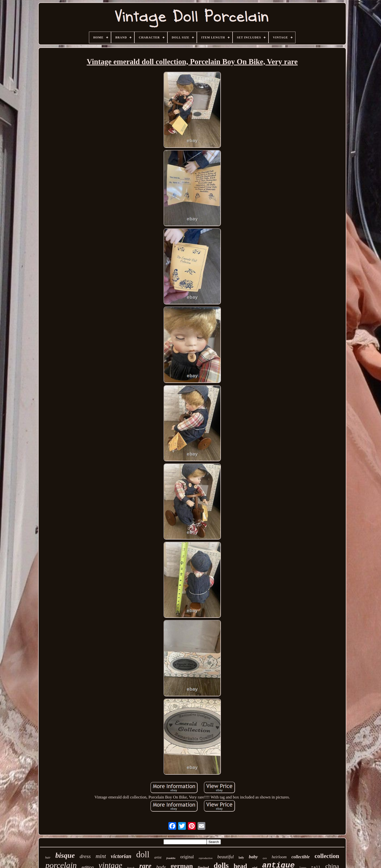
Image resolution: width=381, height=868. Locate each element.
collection (327, 856)
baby (253, 857)
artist (158, 857)
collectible (301, 857)
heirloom (279, 857)
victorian (121, 856)
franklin (171, 858)
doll (143, 855)
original (187, 857)
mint (101, 856)
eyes (265, 858)
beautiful (225, 857)
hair (48, 857)
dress (85, 856)
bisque (65, 855)
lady (241, 858)
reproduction (206, 858)
